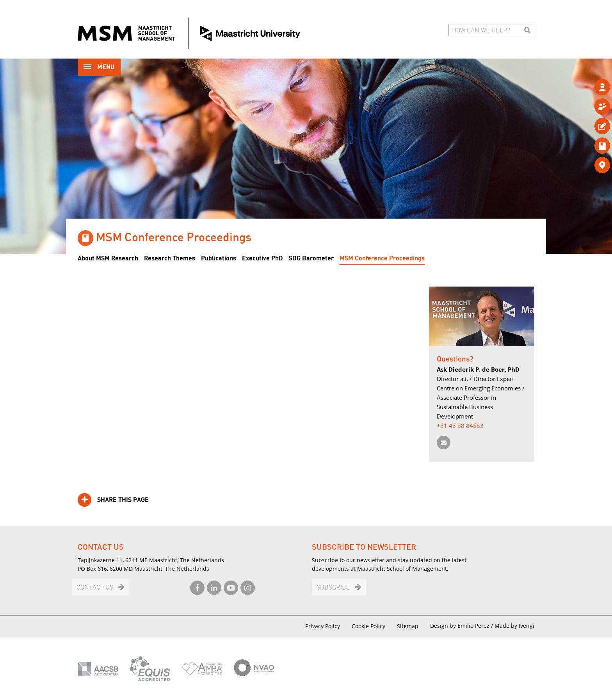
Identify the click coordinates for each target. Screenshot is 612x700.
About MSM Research (108, 258)
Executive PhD (262, 258)
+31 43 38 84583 (460, 426)
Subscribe (333, 588)
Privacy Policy (323, 626)
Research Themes (170, 258)
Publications (219, 258)
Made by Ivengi (514, 626)
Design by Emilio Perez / (462, 626)
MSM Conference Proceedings (382, 258)
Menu (99, 68)
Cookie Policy (368, 626)
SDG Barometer (311, 258)
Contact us (95, 588)
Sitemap (408, 626)
